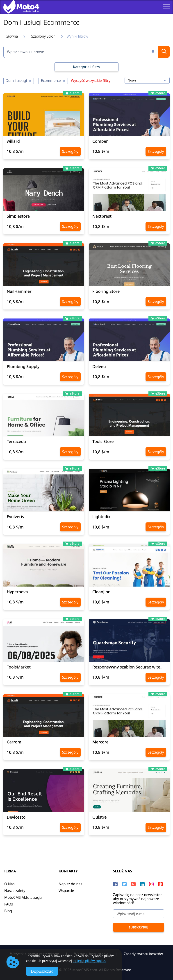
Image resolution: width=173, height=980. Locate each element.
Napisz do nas (70, 884)
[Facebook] (115, 884)
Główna (12, 36)
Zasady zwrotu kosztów (143, 954)
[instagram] (151, 884)
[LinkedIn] (142, 884)
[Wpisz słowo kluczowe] (81, 52)
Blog (8, 911)
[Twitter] (124, 884)
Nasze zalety (15, 891)
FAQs (9, 904)
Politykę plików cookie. (89, 961)
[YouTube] (133, 884)
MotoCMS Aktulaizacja (23, 897)
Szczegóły (70, 151)
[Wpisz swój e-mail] (139, 914)
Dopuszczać (42, 971)
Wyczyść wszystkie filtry (91, 81)
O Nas (9, 884)
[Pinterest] (160, 884)
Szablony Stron (43, 36)
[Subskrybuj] (139, 927)
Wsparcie (66, 891)
